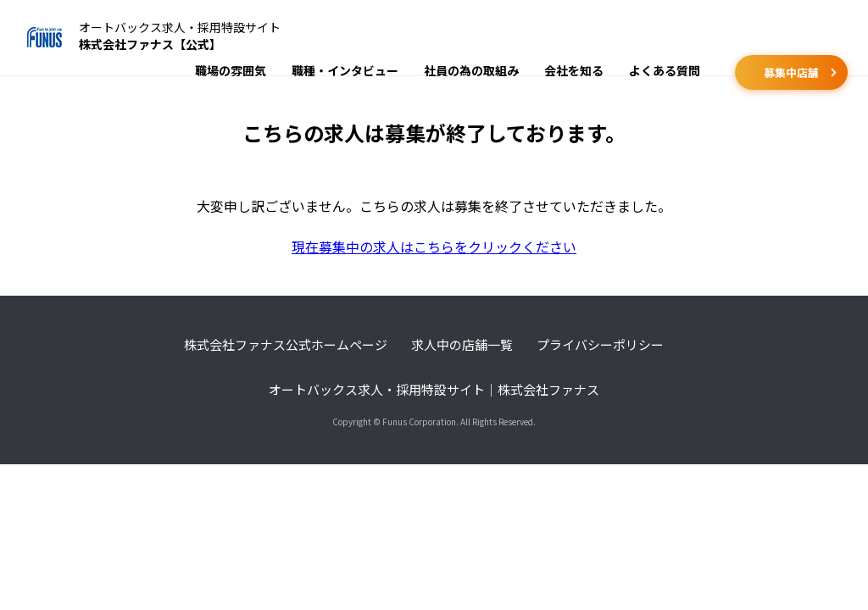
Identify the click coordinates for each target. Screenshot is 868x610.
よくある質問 (665, 70)
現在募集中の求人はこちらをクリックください (434, 247)
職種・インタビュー (345, 70)
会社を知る (574, 70)
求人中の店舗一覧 (462, 344)
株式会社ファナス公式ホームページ (286, 344)
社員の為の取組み (471, 70)
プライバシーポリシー (600, 344)
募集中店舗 (791, 72)
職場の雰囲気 (231, 70)
